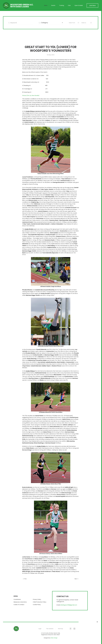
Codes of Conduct (19, 605)
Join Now (92, 6)
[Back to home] (18, 5)
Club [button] (69, 5)
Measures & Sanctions (20, 602)
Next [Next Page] (76, 579)
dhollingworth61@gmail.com (69, 605)
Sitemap (60, 629)
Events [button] (53, 5)
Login (40, 629)
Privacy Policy (37, 599)
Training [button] (62, 5)
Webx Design (54, 638)
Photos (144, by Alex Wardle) (31, 95)
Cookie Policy (37, 605)
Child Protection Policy (40, 602)
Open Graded (79, 5)
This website (50, 629)
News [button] (46, 5)
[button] (97, 622)
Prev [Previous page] (25, 579)
